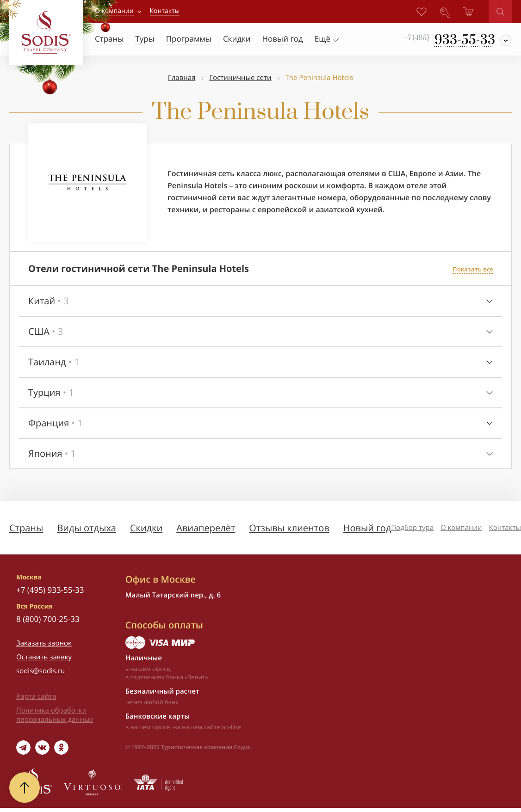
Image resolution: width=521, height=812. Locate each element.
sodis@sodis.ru (40, 671)
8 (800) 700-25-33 (48, 619)
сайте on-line (222, 727)
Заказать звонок (44, 643)
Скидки (146, 528)
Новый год (367, 528)
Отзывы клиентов (289, 528)
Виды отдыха (87, 528)
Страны (26, 528)
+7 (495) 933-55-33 (50, 590)
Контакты (505, 528)
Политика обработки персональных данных (55, 715)
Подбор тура (412, 528)
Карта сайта (36, 696)
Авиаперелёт (206, 528)
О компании (114, 11)
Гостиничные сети (240, 78)
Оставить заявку (44, 657)
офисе (161, 727)
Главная (182, 78)
